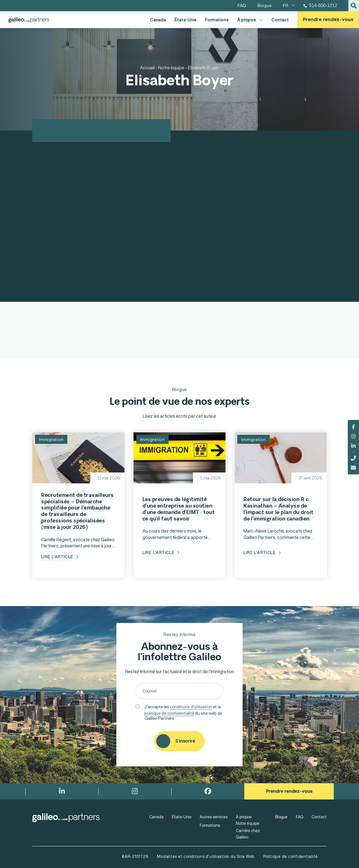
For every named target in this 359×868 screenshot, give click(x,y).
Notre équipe (248, 823)
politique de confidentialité (169, 713)
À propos (250, 20)
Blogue (281, 817)
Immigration (51, 439)
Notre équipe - (173, 68)
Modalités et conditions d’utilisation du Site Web (206, 856)
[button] (354, 6)
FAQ (300, 817)
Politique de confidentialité (291, 856)
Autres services (214, 817)
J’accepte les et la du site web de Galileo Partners (183, 712)
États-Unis (186, 20)
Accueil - (149, 68)
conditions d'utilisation (191, 707)
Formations (217, 20)
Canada (158, 20)
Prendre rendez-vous (328, 20)
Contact (280, 20)
